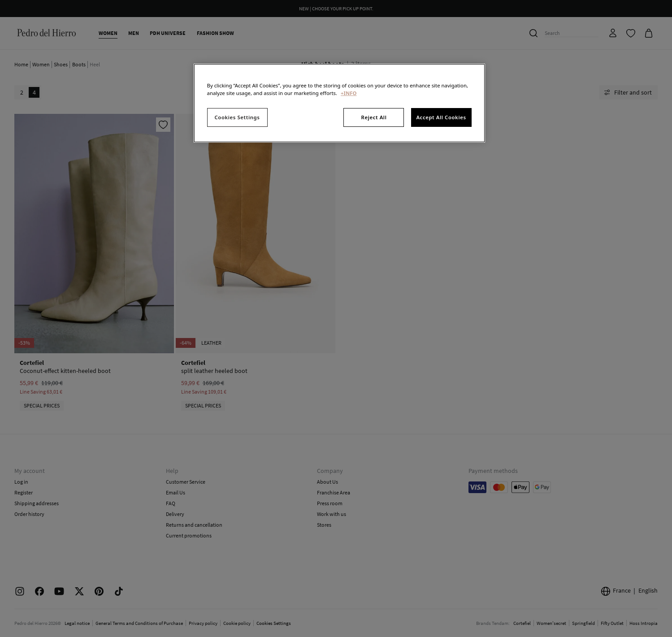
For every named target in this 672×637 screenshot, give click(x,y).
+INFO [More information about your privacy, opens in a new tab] (349, 93)
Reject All (374, 117)
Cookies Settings (237, 117)
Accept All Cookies (441, 117)
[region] (339, 103)
